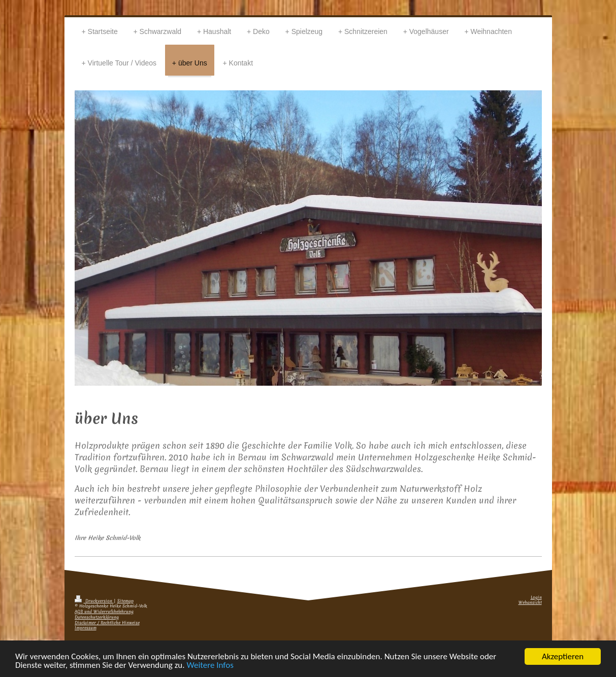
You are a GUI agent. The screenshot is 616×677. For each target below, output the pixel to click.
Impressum (86, 628)
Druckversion (94, 601)
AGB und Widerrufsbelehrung (104, 612)
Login (536, 598)
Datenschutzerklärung (97, 617)
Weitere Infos (210, 666)
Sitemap (125, 601)
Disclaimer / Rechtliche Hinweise (107, 623)
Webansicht (530, 603)
